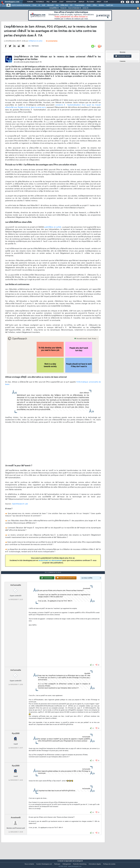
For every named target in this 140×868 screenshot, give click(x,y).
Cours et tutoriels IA (74, 8)
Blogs (54, 2)
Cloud (34, 5)
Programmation (80, 5)
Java (57, 5)
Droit (99, 2)
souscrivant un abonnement (50, 562)
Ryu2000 (16, 738)
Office (95, 5)
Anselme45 (16, 822)
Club (106, 2)
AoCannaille (16, 589)
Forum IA (63, 8)
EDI (71, 5)
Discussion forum (123, 56)
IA (39, 5)
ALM (44, 5)
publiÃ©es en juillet (53, 229)
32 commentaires (52, 43)
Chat (61, 2)
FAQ (48, 2)
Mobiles (101, 5)
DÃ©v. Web (64, 5)
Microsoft (50, 5)
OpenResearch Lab (20, 505)
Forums (30, 2)
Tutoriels (40, 2)
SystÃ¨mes (110, 5)
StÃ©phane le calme (35, 43)
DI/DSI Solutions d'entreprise (21, 5)
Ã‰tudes (90, 2)
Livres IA (85, 8)
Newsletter (71, 2)
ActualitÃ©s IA (54, 8)
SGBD (89, 5)
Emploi (81, 2)
